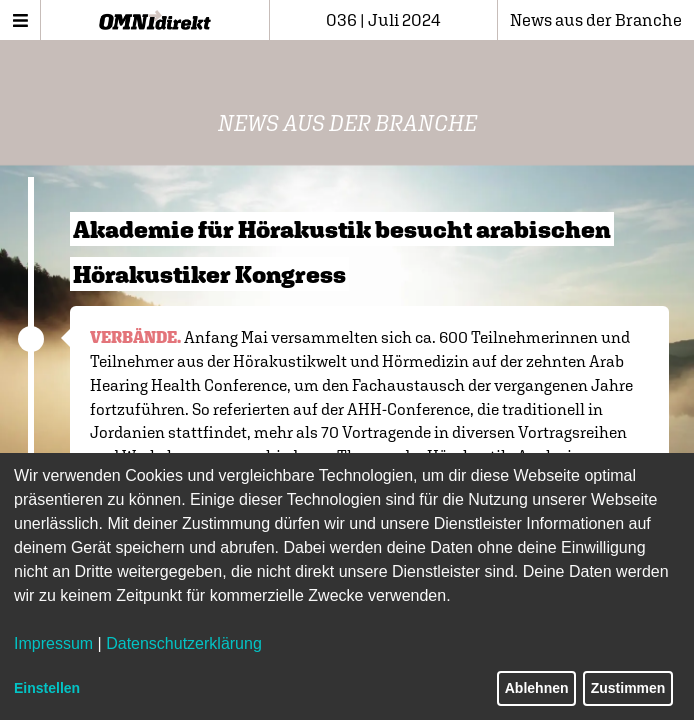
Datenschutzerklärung (184, 643)
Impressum (53, 643)
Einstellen (47, 688)
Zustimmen (628, 688)
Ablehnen (537, 688)
